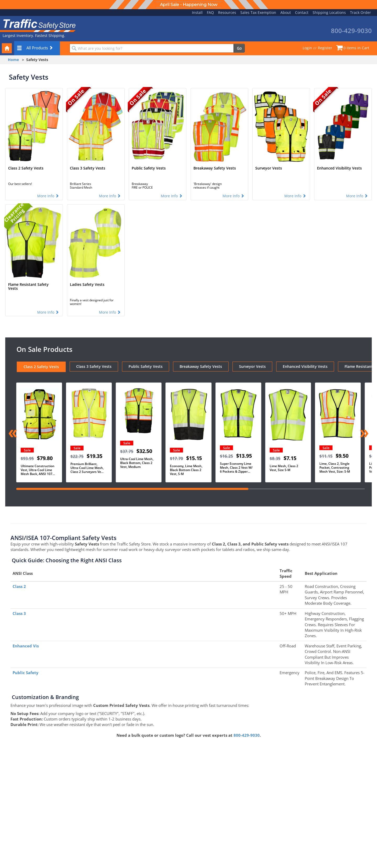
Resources (227, 12)
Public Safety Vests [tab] (146, 366)
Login (307, 48)
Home (13, 60)
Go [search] (239, 48)
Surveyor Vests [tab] (252, 366)
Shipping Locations (329, 12)
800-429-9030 (247, 735)
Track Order (361, 12)
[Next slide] (364, 434)
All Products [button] (35, 48)
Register (325, 48)
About (286, 12)
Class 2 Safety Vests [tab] (41, 367)
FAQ (210, 12)
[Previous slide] (13, 434)
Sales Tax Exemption (258, 12)
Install (197, 12)
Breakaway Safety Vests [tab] (201, 366)
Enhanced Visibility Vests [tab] (305, 366)
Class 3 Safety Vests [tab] (94, 366)
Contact (302, 12)
